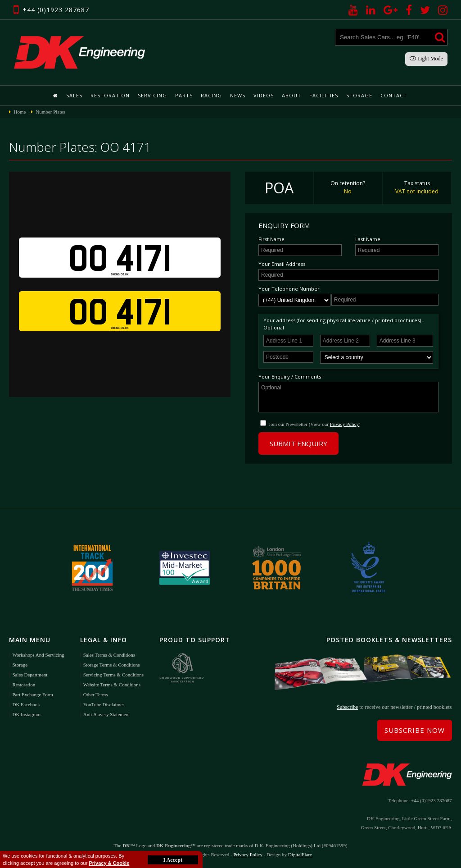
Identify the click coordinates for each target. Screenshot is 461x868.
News (238, 95)
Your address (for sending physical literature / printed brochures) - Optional (344, 324)
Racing (211, 95)
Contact (394, 95)
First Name (271, 239)
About (292, 95)
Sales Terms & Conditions (109, 655)
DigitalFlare (300, 854)
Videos (264, 95)
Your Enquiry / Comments (290, 377)
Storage (359, 95)
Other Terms (96, 694)
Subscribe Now (415, 730)
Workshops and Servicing (38, 655)
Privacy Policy (344, 424)
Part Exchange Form (32, 694)
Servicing (152, 95)
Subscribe (347, 707)
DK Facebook (26, 704)
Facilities (324, 95)
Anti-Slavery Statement (107, 714)
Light (426, 59)
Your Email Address (282, 264)
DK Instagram (26, 714)
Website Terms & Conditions (112, 685)
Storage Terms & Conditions (112, 665)
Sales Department (30, 675)
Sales (74, 95)
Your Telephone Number (289, 289)
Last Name (368, 239)
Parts (184, 95)
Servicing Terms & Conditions (113, 675)
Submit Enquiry (298, 443)
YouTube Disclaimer (104, 704)
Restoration (110, 95)
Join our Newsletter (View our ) (315, 424)
